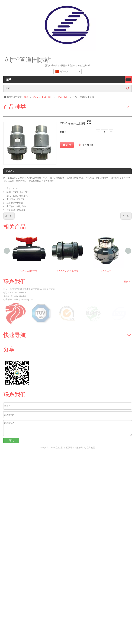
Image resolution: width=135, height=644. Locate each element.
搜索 (128, 88)
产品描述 (10, 171)
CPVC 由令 (106, 271)
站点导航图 (90, 448)
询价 (69, 145)
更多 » (127, 281)
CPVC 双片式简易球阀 (67, 271)
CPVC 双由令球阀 (29, 271)
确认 (11, 440)
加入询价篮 (88, 145)
